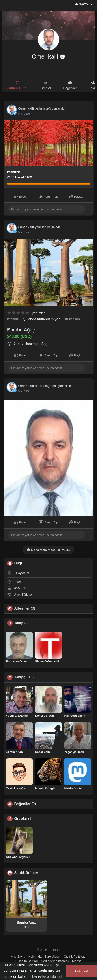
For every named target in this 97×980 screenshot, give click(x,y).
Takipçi (20, 677)
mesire (14, 172)
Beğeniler (23, 804)
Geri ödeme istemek (55, 961)
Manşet (77, 961)
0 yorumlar (37, 313)
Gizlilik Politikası (75, 957)
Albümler (22, 608)
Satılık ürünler (26, 873)
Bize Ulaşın (53, 957)
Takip (19, 623)
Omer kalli (46, 56)
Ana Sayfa (18, 957)
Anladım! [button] (81, 971)
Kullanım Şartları (26, 961)
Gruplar (21, 819)
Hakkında (35, 957)
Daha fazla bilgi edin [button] (48, 977)
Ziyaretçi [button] (84, 4)
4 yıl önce (24, 114)
